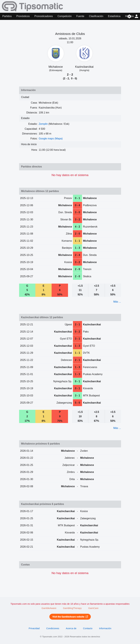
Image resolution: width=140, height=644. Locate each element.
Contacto (88, 628)
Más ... (117, 302)
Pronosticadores (44, 16)
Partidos (7, 16)
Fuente (80, 16)
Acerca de (71, 628)
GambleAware (49, 608)
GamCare (93, 608)
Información (105, 628)
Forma (6, 23)
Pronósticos (23, 16)
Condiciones (53, 628)
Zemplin (43, 124)
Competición (65, 16)
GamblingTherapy (72, 608)
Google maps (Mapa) (51, 139)
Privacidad (34, 628)
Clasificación (96, 16)
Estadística (114, 16)
